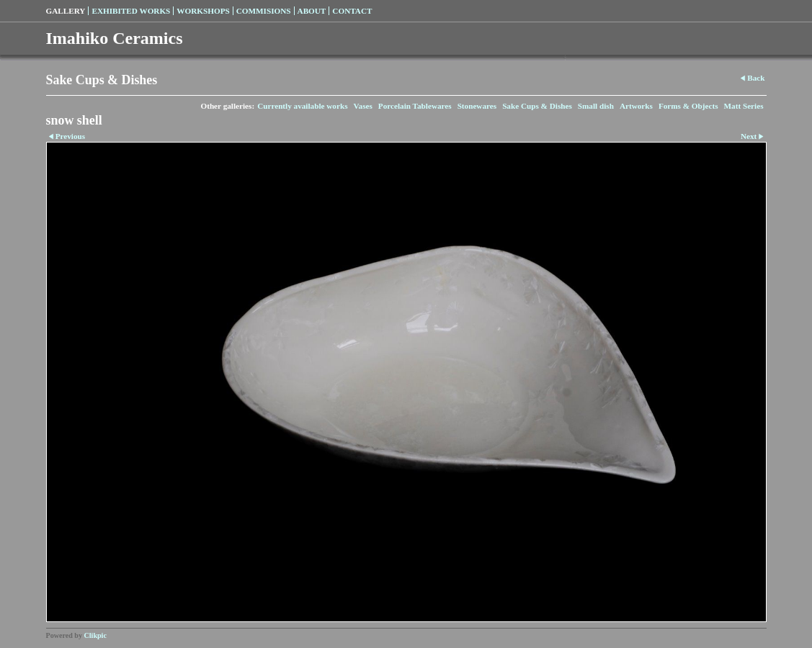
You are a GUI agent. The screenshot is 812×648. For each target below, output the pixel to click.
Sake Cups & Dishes (537, 106)
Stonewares (477, 106)
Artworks (636, 106)
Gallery (66, 11)
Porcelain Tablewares (415, 106)
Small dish (596, 106)
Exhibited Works (131, 11)
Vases (362, 106)
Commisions (264, 11)
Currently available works (302, 106)
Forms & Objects (688, 106)
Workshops (203, 11)
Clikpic (95, 635)
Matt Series (744, 106)
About (312, 11)
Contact (352, 11)
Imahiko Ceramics (115, 38)
